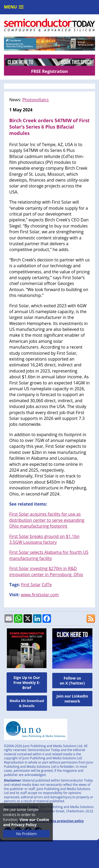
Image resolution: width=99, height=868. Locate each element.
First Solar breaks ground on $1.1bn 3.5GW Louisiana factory (44, 539)
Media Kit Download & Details (27, 703)
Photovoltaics (35, 100)
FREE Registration (49, 71)
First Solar (31, 585)
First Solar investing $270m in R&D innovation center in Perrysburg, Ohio (46, 571)
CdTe (47, 585)
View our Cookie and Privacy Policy (26, 822)
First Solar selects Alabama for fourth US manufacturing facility (49, 555)
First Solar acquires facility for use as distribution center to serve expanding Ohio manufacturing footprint (47, 520)
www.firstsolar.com (40, 595)
